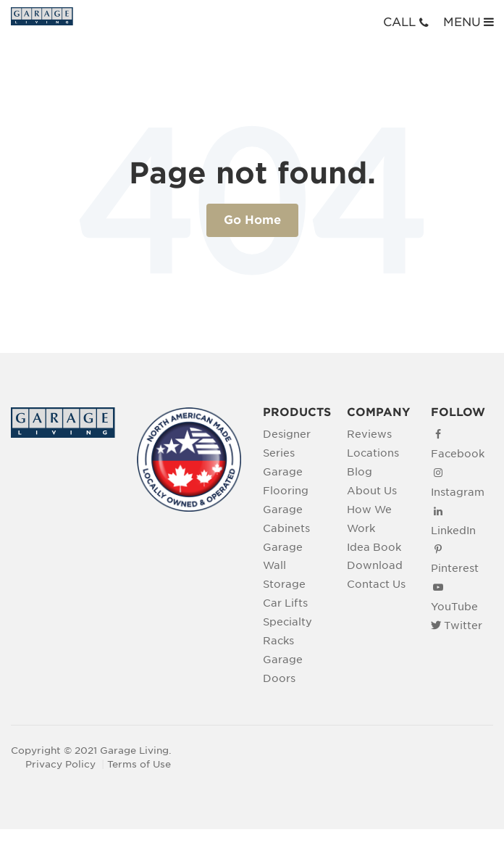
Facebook (458, 453)
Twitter (463, 625)
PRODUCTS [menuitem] (294, 412)
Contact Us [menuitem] (376, 584)
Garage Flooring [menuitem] (286, 481)
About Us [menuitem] (372, 490)
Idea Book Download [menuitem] (375, 556)
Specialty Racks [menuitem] (287, 631)
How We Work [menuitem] (369, 519)
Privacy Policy (60, 764)
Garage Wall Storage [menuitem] (284, 566)
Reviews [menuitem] (369, 434)
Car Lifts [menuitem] (285, 603)
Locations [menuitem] (373, 453)
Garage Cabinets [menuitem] (286, 519)
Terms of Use (139, 764)
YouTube (454, 606)
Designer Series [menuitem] (287, 443)
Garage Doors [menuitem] (283, 669)
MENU (470, 22)
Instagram (458, 492)
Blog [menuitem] (360, 471)
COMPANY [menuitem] (378, 412)
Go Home (252, 220)
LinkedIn (453, 530)
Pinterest (455, 568)
